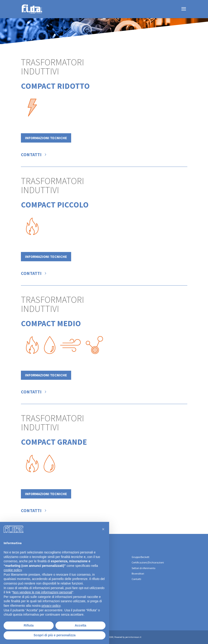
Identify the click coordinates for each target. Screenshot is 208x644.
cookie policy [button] (13, 570)
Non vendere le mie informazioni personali (42, 592)
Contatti (31, 154)
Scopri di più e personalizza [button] (55, 635)
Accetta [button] (81, 625)
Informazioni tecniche (46, 138)
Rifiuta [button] (29, 625)
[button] (103, 529)
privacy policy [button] (51, 606)
